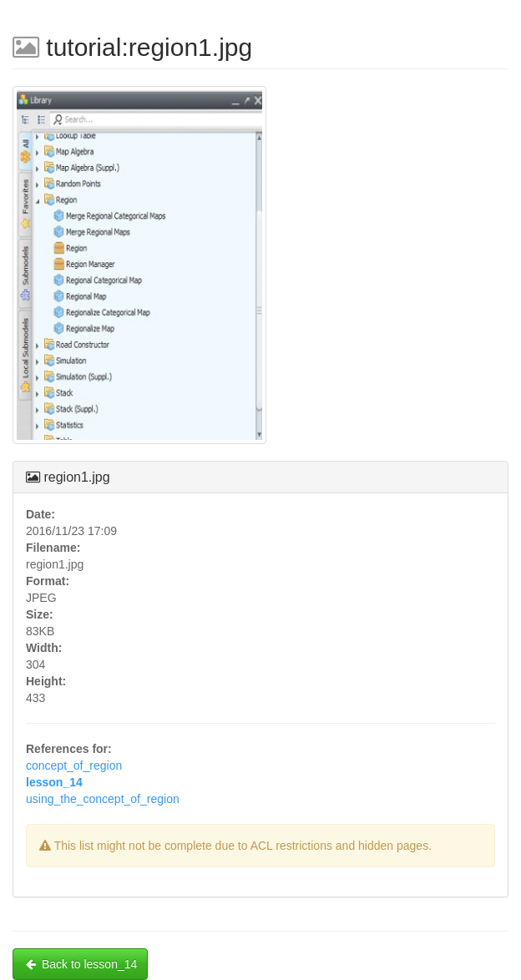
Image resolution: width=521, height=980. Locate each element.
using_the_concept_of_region (103, 799)
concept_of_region (74, 765)
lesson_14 (54, 782)
